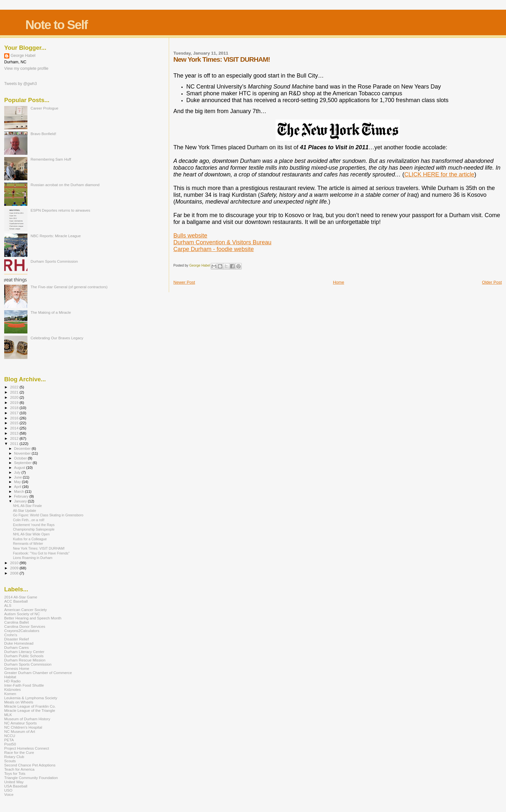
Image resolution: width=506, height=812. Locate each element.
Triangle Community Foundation (31, 778)
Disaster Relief (16, 639)
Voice (9, 794)
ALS (8, 605)
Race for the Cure (19, 752)
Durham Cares (16, 647)
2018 (15, 408)
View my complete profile (26, 69)
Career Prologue (45, 108)
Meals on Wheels (19, 702)
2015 (15, 423)
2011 (15, 443)
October (21, 458)
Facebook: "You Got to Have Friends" (41, 553)
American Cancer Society (25, 610)
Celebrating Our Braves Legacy (57, 338)
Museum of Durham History (27, 719)
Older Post (492, 282)
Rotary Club (14, 757)
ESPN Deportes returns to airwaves (61, 210)
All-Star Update (25, 511)
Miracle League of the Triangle (30, 710)
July (18, 472)
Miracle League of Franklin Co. (30, 706)
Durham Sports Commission (54, 261)
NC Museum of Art (20, 731)
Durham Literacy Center (24, 652)
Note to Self (56, 25)
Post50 (10, 744)
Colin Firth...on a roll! (29, 520)
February (22, 496)
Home (339, 282)
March (20, 491)
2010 (15, 563)
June (19, 477)
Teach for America (19, 769)
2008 (15, 573)
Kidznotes (12, 689)
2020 (15, 397)
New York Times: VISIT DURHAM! (39, 548)
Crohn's (11, 635)
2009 (15, 568)
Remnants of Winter (28, 543)
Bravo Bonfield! (43, 134)
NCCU (10, 736)
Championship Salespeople (34, 529)
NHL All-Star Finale (27, 506)
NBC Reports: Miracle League (56, 236)
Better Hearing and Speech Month (33, 618)
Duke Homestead (19, 643)
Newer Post (184, 282)
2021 (15, 392)
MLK (8, 715)
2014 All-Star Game (21, 597)
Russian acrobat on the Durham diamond (65, 185)
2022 (15, 387)
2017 (15, 413)
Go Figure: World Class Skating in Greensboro (48, 515)
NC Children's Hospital (23, 727)
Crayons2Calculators (22, 631)
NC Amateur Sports (20, 723)
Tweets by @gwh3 (20, 84)
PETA (9, 740)
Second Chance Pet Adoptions (30, 765)
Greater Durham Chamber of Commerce (38, 673)
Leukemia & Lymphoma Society (31, 698)
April (18, 487)
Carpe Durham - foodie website (213, 249)
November (23, 453)
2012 (15, 438)
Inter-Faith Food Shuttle (24, 685)
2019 (15, 402)
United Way (14, 782)
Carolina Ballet (16, 622)
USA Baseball (16, 786)
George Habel (23, 56)
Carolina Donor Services (25, 626)
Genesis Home (17, 668)
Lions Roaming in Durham (33, 558)
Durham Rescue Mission (25, 660)
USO (8, 790)
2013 (15, 433)
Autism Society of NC (22, 614)
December (23, 448)
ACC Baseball (16, 601)
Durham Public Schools (24, 656)
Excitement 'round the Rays (34, 525)
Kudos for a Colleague (30, 539)
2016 (15, 418)
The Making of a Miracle (51, 312)
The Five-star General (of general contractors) (69, 287)
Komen (10, 694)
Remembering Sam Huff (51, 159)
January (21, 501)
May (18, 482)
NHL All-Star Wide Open (31, 534)
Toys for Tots (15, 773)
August (20, 468)
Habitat (10, 677)
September (24, 463)
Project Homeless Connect (27, 748)
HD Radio (12, 681)
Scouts (10, 761)
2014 (15, 428)
